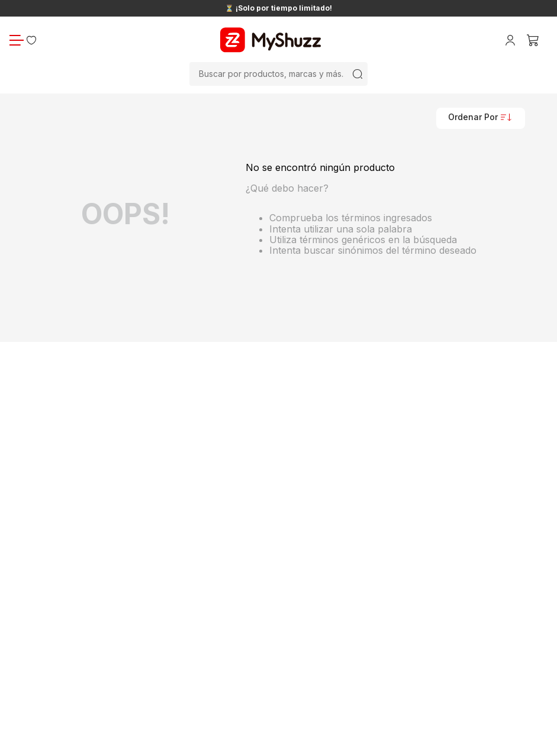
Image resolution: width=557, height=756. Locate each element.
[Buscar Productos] (358, 74)
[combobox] (278, 74)
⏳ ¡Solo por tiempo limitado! (278, 8)
